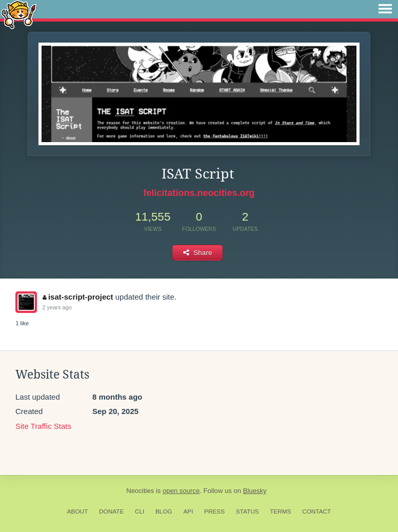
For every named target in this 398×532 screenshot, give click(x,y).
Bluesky (255, 491)
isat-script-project (78, 297)
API (188, 511)
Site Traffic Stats (43, 426)
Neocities (140, 491)
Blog (164, 511)
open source (181, 491)
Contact (316, 511)
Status (247, 511)
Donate (111, 511)
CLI (140, 511)
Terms (280, 511)
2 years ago (57, 307)
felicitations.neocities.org (199, 193)
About (78, 511)
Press (214, 511)
